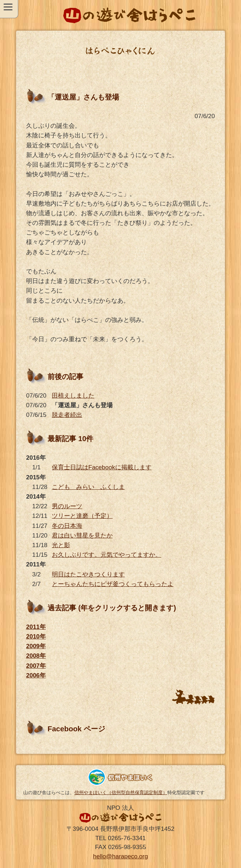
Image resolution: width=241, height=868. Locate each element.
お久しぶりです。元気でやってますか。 (107, 555)
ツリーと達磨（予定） (82, 516)
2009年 (36, 646)
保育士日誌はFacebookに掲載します (102, 467)
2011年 (36, 627)
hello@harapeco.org (120, 856)
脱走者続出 (67, 415)
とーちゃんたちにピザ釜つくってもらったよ (113, 584)
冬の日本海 (67, 526)
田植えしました (73, 396)
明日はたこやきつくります (88, 574)
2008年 (36, 656)
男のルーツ (67, 506)
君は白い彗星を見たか (82, 536)
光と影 (61, 545)
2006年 (36, 675)
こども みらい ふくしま (88, 487)
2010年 (36, 637)
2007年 (36, 666)
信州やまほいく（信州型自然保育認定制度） (121, 793)
